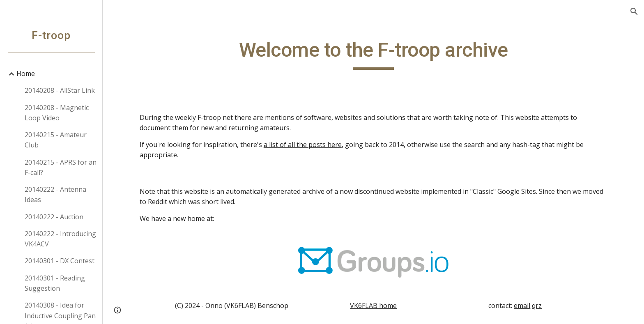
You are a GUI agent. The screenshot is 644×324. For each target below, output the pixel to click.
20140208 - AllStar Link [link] (60, 90)
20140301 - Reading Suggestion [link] (55, 283)
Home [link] (26, 74)
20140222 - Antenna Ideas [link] (55, 194)
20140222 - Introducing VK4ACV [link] (60, 239)
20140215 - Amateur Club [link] (56, 140)
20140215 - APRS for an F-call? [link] (61, 167)
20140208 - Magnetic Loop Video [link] (57, 113)
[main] (373, 54)
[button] (634, 11)
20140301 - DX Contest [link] (60, 261)
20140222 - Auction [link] (54, 217)
